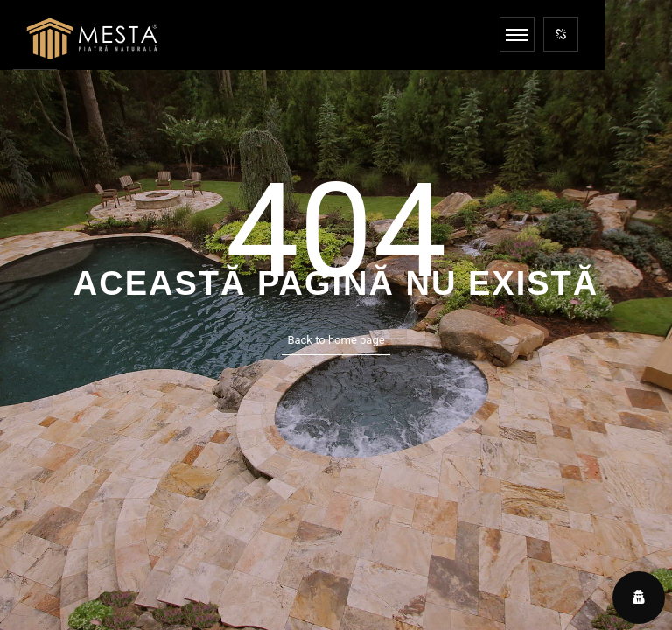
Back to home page (336, 340)
